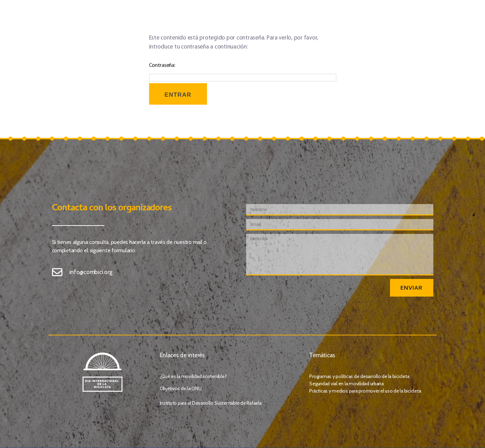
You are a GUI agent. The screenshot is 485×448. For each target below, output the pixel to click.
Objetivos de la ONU (181, 388)
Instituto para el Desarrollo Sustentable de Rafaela (211, 403)
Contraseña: (243, 72)
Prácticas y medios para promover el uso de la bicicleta (365, 391)
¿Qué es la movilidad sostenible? (193, 376)
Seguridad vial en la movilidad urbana (347, 384)
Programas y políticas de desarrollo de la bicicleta (359, 376)
